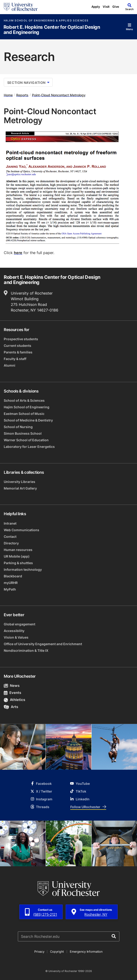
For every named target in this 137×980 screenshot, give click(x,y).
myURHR (11, 583)
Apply (96, 7)
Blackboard (13, 576)
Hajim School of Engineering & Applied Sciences (46, 21)
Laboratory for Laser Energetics (29, 447)
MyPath (10, 589)
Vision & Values (16, 637)
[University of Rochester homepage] (21, 7)
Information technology (23, 569)
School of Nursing (18, 427)
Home (8, 95)
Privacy (39, 952)
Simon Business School (23, 433)
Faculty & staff (15, 359)
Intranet (10, 523)
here (18, 253)
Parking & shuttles (18, 563)
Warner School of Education (26, 440)
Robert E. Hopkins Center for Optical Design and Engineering (52, 30)
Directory (11, 543)
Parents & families (18, 352)
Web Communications (22, 530)
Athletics (14, 700)
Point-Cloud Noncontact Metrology (59, 95)
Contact (10, 537)
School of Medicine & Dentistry (28, 420)
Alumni (10, 365)
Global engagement (20, 624)
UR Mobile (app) (17, 556)
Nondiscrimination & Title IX (26, 650)
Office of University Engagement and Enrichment (43, 644)
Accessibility (14, 631)
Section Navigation (28, 83)
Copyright (57, 952)
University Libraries (20, 482)
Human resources (18, 550)
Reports (22, 95)
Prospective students (21, 339)
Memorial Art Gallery (20, 488)
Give (116, 7)
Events (12, 693)
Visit (106, 7)
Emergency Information (86, 952)
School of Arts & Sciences (24, 400)
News (12, 686)
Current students (18, 346)
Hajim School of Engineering (27, 407)
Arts (11, 707)
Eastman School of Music (24, 414)
